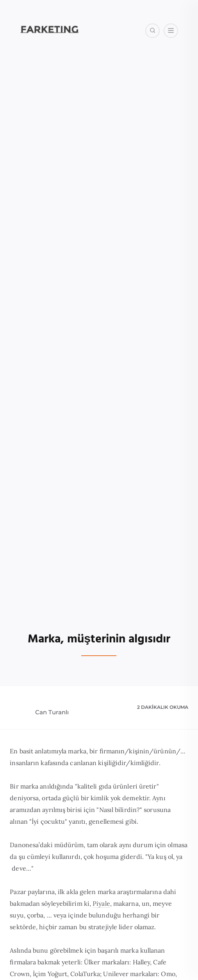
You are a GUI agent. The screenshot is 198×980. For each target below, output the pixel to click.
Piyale (101, 903)
